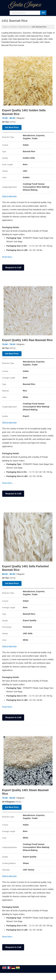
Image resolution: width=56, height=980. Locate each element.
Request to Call (13, 267)
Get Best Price (12, 127)
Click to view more (9, 196)
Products (13, 27)
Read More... (8, 257)
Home (5, 27)
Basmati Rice (24, 27)
